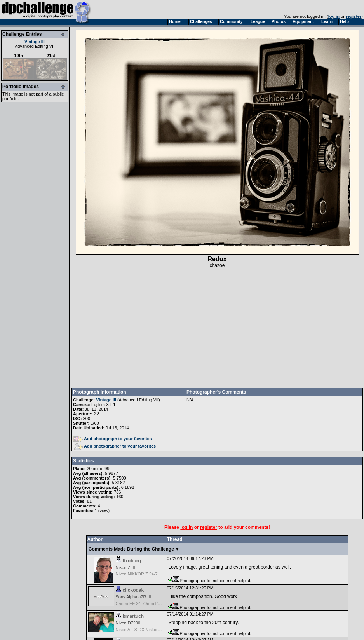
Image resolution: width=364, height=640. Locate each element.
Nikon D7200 (128, 623)
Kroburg (132, 561)
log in (334, 16)
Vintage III (35, 42)
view (104, 511)
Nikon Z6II (125, 567)
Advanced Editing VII (35, 46)
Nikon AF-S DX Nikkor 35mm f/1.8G (150, 630)
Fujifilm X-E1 (103, 405)
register (354, 16)
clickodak (133, 590)
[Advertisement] (217, 328)
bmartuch (133, 616)
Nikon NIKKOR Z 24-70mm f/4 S (146, 574)
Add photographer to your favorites (115, 446)
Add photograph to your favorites (112, 439)
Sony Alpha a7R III (133, 597)
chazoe (217, 265)
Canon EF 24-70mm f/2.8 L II (143, 603)
